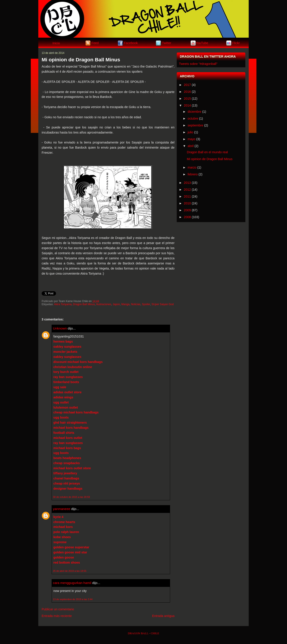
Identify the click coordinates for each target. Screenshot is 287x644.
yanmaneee (62, 509)
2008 (187, 217)
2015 (187, 99)
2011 (187, 196)
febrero (193, 174)
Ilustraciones (104, 304)
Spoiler (146, 304)
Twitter (167, 43)
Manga (125, 304)
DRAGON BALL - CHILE (143, 633)
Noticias (136, 304)
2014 (187, 105)
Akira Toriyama (63, 304)
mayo (191, 139)
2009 (187, 210)
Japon (116, 304)
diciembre (194, 112)
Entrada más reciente (57, 616)
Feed (95, 43)
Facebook (131, 43)
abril (191, 146)
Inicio (56, 43)
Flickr (236, 43)
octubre (193, 118)
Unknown (60, 328)
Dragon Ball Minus (84, 304)
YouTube (202, 43)
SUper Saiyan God (163, 304)
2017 (187, 85)
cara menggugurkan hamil (72, 583)
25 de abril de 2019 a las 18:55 (70, 571)
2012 (187, 190)
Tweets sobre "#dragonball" (198, 64)
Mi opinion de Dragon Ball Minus (81, 60)
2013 (187, 183)
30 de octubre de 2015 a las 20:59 (71, 497)
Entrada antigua (163, 616)
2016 (187, 92)
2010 (187, 203)
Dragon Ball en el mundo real (207, 152)
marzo (192, 167)
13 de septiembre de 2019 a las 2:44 (73, 599)
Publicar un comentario (58, 609)
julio (190, 132)
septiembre (195, 125)
